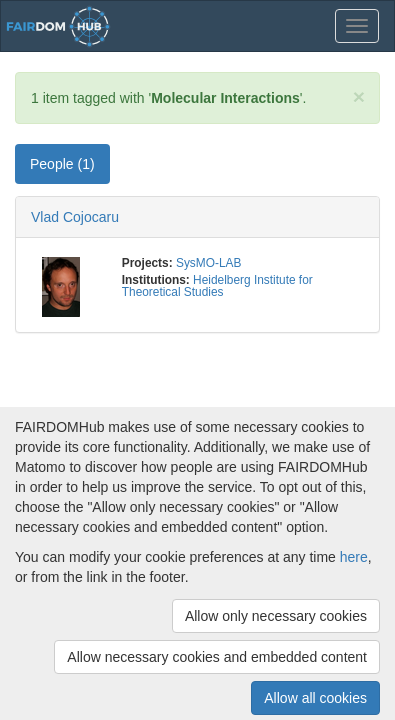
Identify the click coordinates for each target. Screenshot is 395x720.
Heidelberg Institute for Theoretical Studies (217, 286)
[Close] (359, 96)
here (354, 557)
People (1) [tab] (62, 164)
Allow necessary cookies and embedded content (217, 657)
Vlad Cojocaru (75, 217)
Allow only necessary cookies (276, 616)
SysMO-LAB (208, 263)
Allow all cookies (315, 698)
